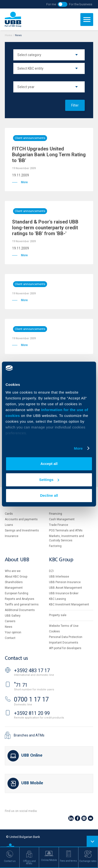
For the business (81, 4)
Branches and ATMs (29, 735)
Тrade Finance (59, 525)
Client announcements (30, 138)
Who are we (13, 571)
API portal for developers (65, 648)
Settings (49, 480)
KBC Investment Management (69, 604)
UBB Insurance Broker (64, 593)
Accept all (49, 464)
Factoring (55, 546)
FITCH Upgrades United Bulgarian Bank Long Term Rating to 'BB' (49, 155)
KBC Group (61, 560)
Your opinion (13, 632)
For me (51, 4)
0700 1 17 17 (31, 699)
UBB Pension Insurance (65, 582)
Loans (9, 525)
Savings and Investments (22, 530)
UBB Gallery (13, 616)
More (78, 448)
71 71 (21, 685)
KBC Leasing (57, 599)
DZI (51, 571)
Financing (56, 514)
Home (8, 35)
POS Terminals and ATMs (66, 530)
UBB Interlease (59, 577)
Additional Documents (20, 610)
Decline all (49, 495)
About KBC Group (16, 577)
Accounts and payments (21, 519)
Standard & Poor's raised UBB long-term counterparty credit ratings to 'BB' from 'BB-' (45, 228)
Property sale (58, 615)
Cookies (54, 631)
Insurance (12, 536)
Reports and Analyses (20, 599)
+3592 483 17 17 (32, 670)
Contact (10, 638)
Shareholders (14, 582)
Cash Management (62, 519)
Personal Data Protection (66, 637)
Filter (75, 105)
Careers (10, 621)
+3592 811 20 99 (32, 713)
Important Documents (64, 643)
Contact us (16, 658)
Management (14, 588)
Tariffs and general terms (22, 604)
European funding (17, 593)
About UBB (17, 560)
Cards (9, 514)
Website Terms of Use (64, 626)
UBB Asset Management (66, 588)
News (9, 627)
